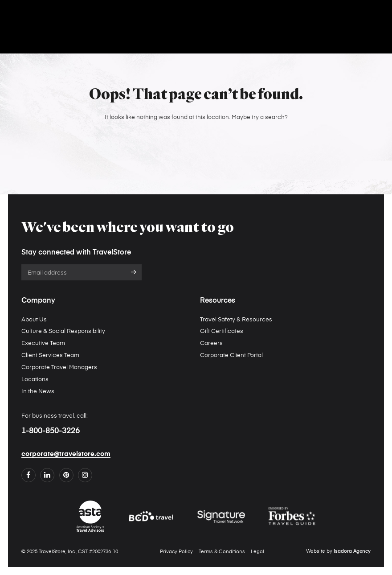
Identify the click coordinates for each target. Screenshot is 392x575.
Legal (257, 551)
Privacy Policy (176, 551)
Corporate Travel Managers (59, 367)
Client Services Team (50, 355)
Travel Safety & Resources (236, 319)
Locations (35, 379)
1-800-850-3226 (51, 431)
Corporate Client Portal (231, 355)
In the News (38, 391)
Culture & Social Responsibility (63, 331)
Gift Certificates (222, 331)
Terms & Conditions (222, 551)
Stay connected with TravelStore (76, 253)
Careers (211, 343)
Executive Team (43, 343)
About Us (34, 319)
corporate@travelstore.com (66, 454)
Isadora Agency (352, 551)
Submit (134, 272)
